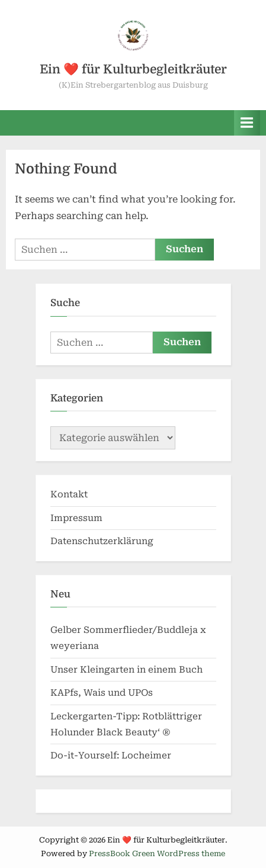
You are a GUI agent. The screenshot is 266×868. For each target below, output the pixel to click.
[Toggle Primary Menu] (247, 123)
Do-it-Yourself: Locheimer (111, 756)
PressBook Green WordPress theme (157, 853)
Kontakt (69, 494)
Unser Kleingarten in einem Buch (126, 670)
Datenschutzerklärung (102, 541)
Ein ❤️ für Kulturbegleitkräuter (133, 69)
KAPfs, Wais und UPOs (102, 693)
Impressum (76, 518)
